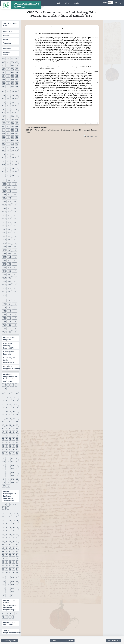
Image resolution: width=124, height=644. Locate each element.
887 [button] (17, 76)
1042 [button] (4, 229)
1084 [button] (4, 278)
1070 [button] (9, 261)
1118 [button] (4, 321)
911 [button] (17, 99)
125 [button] (8, 479)
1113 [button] (9, 315)
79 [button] (17, 439)
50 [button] (3, 422)
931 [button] (17, 116)
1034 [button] (9, 219)
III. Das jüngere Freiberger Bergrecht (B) (9, 360)
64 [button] (17, 429)
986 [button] (12, 165)
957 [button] (8, 140)
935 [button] (17, 120)
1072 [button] (4, 264)
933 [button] (8, 120)
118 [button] (12, 472)
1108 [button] (15, 308)
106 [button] (12, 462)
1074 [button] (15, 264)
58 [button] (14, 425)
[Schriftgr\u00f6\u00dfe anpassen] (116, 3)
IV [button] (11, 614)
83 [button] (14, 443)
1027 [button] (4, 212)
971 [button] (17, 151)
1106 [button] (4, 308)
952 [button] (4, 137)
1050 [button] (15, 236)
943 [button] (17, 127)
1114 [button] (15, 315)
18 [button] (14, 397)
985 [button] (8, 165)
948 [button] (4, 133)
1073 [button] (9, 264)
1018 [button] (4, 201)
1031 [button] (9, 215)
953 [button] (8, 137)
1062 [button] (15, 250)
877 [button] (8, 69)
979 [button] (17, 158)
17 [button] (10, 397)
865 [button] (8, 59)
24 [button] (17, 401)
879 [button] (17, 69)
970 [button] (12, 151)
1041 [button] (15, 226)
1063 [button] (4, 254)
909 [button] (8, 99)
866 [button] (12, 59)
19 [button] (17, 397)
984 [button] (4, 165)
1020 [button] (15, 201)
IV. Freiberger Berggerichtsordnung (11, 367)
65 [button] (3, 432)
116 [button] (4, 472)
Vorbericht (7, 43)
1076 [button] (9, 267)
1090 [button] (4, 285)
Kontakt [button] (76, 3)
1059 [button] (15, 247)
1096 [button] (4, 292)
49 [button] (17, 418)
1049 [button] (9, 236)
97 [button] (10, 453)
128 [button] (4, 483)
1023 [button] (15, 205)
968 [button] (4, 151)
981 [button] (8, 161)
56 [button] (7, 425)
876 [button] (4, 69)
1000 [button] (4, 181)
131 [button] (17, 483)
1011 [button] (15, 191)
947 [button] (17, 130)
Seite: (105, 3)
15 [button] (3, 397)
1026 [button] (15, 208)
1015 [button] (4, 198)
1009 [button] (4, 191)
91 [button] (7, 449)
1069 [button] (4, 261)
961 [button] (8, 144)
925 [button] (8, 113)
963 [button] (17, 144)
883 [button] (17, 73)
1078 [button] (4, 271)
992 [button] (4, 172)
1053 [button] (15, 240)
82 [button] (10, 443)
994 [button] (12, 172)
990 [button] (12, 168)
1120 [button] (15, 321)
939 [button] (17, 123)
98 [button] (14, 453)
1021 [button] (4, 205)
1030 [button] (4, 215)
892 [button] (4, 83)
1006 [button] (4, 187)
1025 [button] (9, 208)
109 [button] (8, 465)
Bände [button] (58, 3)
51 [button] (7, 422)
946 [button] (12, 130)
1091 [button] (9, 285)
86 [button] (7, 446)
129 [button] (8, 483)
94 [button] (17, 449)
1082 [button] (9, 274)
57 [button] (10, 425)
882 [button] (12, 73)
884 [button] (4, 76)
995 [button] (17, 172)
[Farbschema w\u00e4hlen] (120, 3)
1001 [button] (9, 181)
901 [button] (8, 92)
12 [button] (10, 394)
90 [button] (3, 449)
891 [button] (17, 79)
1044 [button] (15, 229)
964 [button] (4, 147)
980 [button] (4, 161)
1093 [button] (4, 288)
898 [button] (12, 86)
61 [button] (7, 429)
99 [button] (17, 453)
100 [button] (4, 458)
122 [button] (12, 476)
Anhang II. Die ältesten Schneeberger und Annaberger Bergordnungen (10, 605)
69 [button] (17, 432)
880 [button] (4, 73)
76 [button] (7, 439)
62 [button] (10, 429)
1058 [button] (9, 247)
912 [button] (4, 102)
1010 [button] (9, 191)
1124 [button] (4, 328)
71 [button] (7, 436)
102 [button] (12, 458)
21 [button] (7, 401)
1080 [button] (15, 271)
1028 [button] (9, 212)
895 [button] (17, 83)
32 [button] (10, 408)
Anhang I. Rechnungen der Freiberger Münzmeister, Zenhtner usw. (10, 496)
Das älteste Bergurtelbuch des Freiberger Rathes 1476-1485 (10, 378)
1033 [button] (4, 219)
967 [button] (17, 147)
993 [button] (8, 172)
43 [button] (14, 415)
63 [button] (14, 429)
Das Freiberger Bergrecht (9, 338)
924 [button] (4, 113)
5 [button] (13, 385)
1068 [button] (15, 257)
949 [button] (8, 133)
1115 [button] (4, 318)
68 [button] (14, 432)
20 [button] (3, 401)
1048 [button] (4, 236)
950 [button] (12, 133)
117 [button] (8, 472)
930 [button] (12, 116)
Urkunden (7, 49)
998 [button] (12, 175)
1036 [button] (4, 222)
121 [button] (8, 476)
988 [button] (4, 168)
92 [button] (10, 449)
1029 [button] (15, 212)
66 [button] (7, 432)
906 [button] (12, 95)
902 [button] (12, 92)
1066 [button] (4, 257)
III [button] (8, 614)
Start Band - (10, 24)
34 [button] (17, 408)
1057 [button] (4, 247)
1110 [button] (9, 311)
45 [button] (3, 418)
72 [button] (10, 436)
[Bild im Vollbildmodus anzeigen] (99, 23)
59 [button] (17, 425)
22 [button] (10, 401)
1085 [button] (9, 278)
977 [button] (8, 158)
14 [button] (17, 394)
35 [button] (3, 411)
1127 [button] (4, 332)
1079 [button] (9, 271)
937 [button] (8, 123)
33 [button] (14, 408)
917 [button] (8, 106)
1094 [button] (9, 288)
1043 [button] (9, 229)
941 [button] (8, 127)
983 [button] (17, 161)
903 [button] (17, 92)
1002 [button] (15, 181)
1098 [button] (15, 292)
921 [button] (8, 109)
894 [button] (12, 83)
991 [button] (17, 168)
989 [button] (8, 168)
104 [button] (4, 462)
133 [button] (8, 486)
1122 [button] (9, 325)
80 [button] (3, 443)
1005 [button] (15, 184)
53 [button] (14, 422)
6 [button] (16, 385)
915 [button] (17, 102)
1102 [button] (15, 301)
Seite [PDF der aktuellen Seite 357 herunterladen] (56, 641)
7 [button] (3, 389)
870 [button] (12, 62)
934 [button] (12, 120)
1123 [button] (15, 325)
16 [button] (7, 397)
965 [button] (8, 147)
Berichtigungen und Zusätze (9, 624)
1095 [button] (15, 288)
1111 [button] (15, 311)
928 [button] (4, 116)
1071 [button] (15, 261)
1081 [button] (4, 274)
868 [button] (4, 62)
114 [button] (12, 469)
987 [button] (17, 165)
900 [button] (4, 92)
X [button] (13, 617)
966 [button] (12, 147)
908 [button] (4, 99)
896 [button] (4, 86)
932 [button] (4, 120)
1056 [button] (15, 243)
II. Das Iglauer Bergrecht (8, 353)
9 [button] (8, 389)
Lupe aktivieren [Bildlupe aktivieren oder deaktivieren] (90, 136)
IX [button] (10, 617)
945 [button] (8, 130)
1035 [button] (15, 219)
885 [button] (8, 76)
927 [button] (17, 113)
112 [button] (4, 469)
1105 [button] (15, 304)
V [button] (13, 614)
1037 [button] (9, 222)
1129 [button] (15, 332)
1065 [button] (15, 254)
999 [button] (17, 175)
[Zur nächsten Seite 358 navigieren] (114, 641)
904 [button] (4, 95)
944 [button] (4, 130)
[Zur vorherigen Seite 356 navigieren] (9, 641)
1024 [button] (4, 208)
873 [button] (8, 66)
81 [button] (7, 443)
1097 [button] (9, 292)
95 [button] (3, 453)
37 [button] (10, 411)
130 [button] (12, 483)
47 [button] (10, 418)
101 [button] (8, 458)
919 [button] (17, 106)
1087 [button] (4, 281)
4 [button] (11, 385)
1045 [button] (4, 233)
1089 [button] (15, 281)
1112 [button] (4, 315)
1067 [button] (9, 257)
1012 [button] (4, 194)
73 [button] (14, 436)
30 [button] (3, 408)
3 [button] (8, 385)
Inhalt (6, 39)
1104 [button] (9, 304)
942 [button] (12, 127)
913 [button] (8, 102)
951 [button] (17, 133)
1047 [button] (15, 233)
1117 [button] (15, 318)
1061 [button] (9, 250)
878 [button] (12, 69)
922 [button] (12, 109)
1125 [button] (9, 328)
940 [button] (4, 127)
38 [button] (14, 411)
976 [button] (4, 158)
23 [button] (14, 401)
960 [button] (4, 144)
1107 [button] (9, 308)
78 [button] (14, 439)
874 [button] (12, 66)
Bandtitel (7, 35)
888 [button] (4, 79)
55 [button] (3, 425)
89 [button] (17, 446)
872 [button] (4, 66)
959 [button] (17, 140)
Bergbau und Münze (8, 54)
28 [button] (14, 404)
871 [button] (17, 62)
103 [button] (17, 458)
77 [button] (10, 439)
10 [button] (3, 394)
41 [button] (7, 415)
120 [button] (4, 476)
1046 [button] (9, 233)
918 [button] (12, 106)
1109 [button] (4, 311)
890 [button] (12, 79)
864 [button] (4, 59)
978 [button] (12, 158)
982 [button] (12, 161)
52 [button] (10, 422)
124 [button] (4, 479)
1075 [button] (4, 267)
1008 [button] (15, 187)
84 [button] (17, 443)
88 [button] (14, 446)
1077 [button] (15, 267)
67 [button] (10, 432)
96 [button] (7, 453)
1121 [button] (4, 325)
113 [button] (8, 469)
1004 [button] (9, 184)
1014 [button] (15, 194)
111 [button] (17, 465)
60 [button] (3, 429)
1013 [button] (9, 194)
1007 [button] (9, 187)
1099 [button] (4, 295)
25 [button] (3, 404)
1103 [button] (4, 304)
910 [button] (12, 99)
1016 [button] (9, 198)
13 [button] (14, 394)
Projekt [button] (67, 3)
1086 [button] (15, 278)
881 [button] (8, 73)
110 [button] (12, 465)
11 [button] (7, 394)
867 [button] (17, 59)
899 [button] (17, 86)
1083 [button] (15, 274)
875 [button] (17, 66)
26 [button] (7, 404)
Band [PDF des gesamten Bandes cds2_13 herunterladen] (68, 641)
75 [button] (3, 439)
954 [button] (12, 137)
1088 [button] (9, 281)
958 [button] (12, 140)
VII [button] (3, 617)
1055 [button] (9, 243)
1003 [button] (4, 184)
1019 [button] (9, 201)
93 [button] (14, 449)
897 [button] (8, 86)
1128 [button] (9, 332)
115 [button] (17, 469)
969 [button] (8, 151)
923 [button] (17, 109)
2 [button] (5, 385)
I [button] (3, 614)
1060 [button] (4, 250)
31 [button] (7, 408)
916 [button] (4, 106)
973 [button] (8, 154)
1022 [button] (9, 205)
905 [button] (8, 95)
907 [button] (17, 95)
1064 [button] (9, 254)
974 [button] (12, 154)
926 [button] (12, 113)
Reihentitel (8, 32)
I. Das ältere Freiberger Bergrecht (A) (8, 346)
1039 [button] (4, 226)
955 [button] (17, 137)
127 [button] (17, 479)
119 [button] (17, 472)
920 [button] (4, 109)
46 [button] (7, 418)
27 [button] (10, 404)
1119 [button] (9, 321)
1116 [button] (9, 318)
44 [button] (17, 415)
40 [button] (3, 415)
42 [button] (10, 415)
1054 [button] (4, 243)
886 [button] (12, 76)
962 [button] (12, 144)
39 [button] (17, 411)
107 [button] (17, 462)
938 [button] (12, 123)
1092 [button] (15, 285)
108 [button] (4, 465)
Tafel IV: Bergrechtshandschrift (11, 632)
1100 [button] (4, 301)
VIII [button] (7, 617)
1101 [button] (9, 301)
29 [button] (17, 404)
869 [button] (8, 62)
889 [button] (8, 79)
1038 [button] (15, 222)
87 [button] (10, 446)
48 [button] (14, 418)
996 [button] (4, 175)
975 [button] (17, 154)
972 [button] (4, 154)
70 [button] (3, 436)
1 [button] (3, 385)
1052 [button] (9, 240)
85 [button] (3, 446)
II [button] (5, 614)
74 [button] (17, 436)
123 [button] (17, 476)
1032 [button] (15, 215)
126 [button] (12, 479)
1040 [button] (9, 226)
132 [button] (4, 486)
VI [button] (16, 614)
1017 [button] (15, 198)
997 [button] (8, 175)
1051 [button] (4, 240)
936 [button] (4, 123)
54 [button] (17, 422)
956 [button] (4, 140)
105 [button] (8, 462)
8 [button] (5, 389)
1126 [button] (15, 328)
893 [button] (8, 83)
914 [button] (12, 102)
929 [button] (8, 116)
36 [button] (7, 411)
